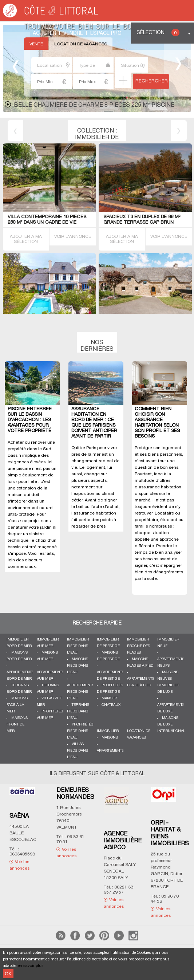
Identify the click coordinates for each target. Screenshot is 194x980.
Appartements (110, 751)
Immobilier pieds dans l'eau (78, 646)
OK (8, 974)
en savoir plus (31, 966)
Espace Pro (106, 34)
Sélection (158, 32)
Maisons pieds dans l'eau (78, 666)
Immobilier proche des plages (138, 646)
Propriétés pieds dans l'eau (80, 731)
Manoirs (110, 698)
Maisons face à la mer (17, 705)
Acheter (44, 34)
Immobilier (108, 731)
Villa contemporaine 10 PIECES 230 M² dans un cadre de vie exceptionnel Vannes (47, 223)
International (171, 731)
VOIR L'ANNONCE (73, 237)
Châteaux (111, 705)
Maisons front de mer (17, 725)
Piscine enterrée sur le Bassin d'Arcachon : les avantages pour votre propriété (30, 420)
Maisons (110, 738)
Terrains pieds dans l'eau (78, 711)
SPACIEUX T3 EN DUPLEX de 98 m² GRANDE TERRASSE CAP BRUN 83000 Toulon (142, 223)
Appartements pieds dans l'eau (81, 692)
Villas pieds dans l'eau (78, 751)
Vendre (73, 34)
